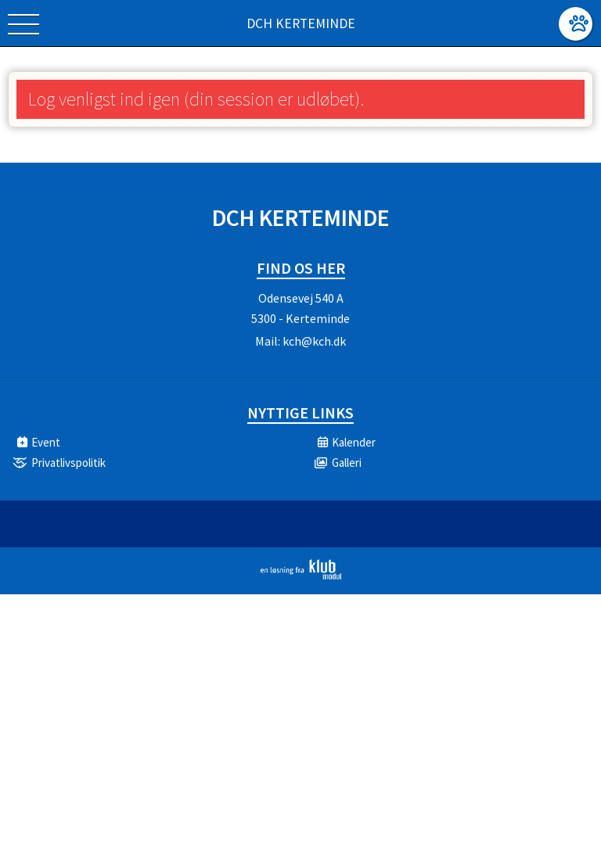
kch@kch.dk (314, 341)
